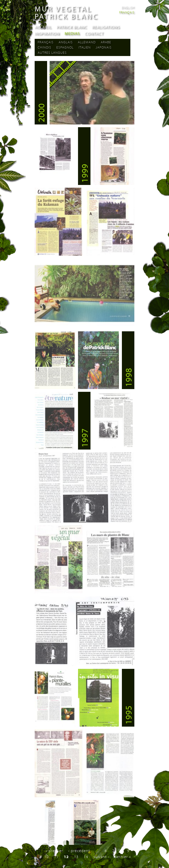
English (128, 7)
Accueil (43, 27)
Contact (94, 33)
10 (47, 857)
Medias (72, 33)
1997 (84, 438)
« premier (54, 851)
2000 (41, 113)
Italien (85, 47)
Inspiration (47, 33)
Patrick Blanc (72, 27)
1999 (84, 173)
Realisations (106, 27)
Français (127, 12)
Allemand (87, 42)
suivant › (101, 857)
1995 (128, 715)
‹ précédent (79, 851)
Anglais (66, 42)
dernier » (123, 857)
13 (76, 857)
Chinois (44, 47)
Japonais (104, 47)
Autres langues (52, 53)
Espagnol (65, 47)
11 (56, 857)
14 (86, 857)
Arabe (106, 42)
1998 (128, 377)
